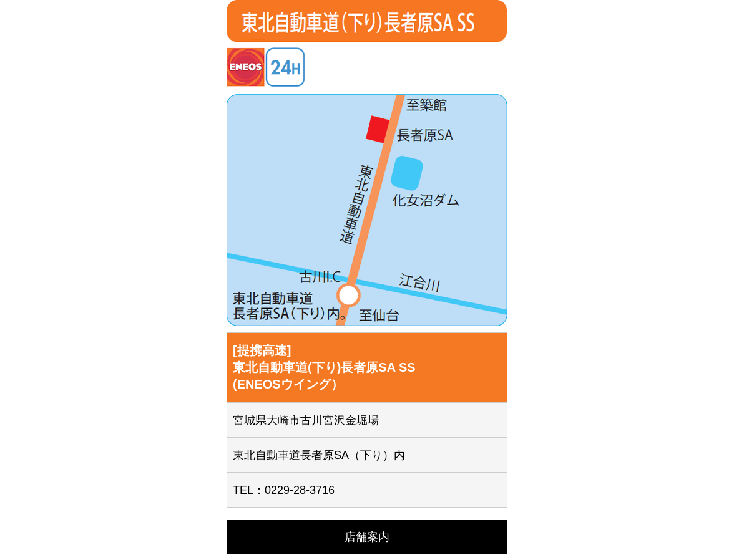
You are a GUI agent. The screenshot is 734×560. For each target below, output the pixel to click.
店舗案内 (367, 537)
